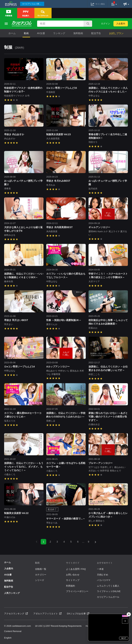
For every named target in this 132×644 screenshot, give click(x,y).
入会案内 (121, 24)
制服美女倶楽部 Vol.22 (16, 513)
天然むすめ (103, 575)
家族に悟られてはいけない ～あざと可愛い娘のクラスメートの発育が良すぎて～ (108, 417)
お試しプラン (116, 33)
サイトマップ (73, 580)
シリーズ (40, 580)
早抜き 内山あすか (14, 134)
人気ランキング (12, 593)
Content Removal (13, 631)
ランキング (59, 33)
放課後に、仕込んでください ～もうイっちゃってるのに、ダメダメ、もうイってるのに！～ (24, 467)
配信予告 (96, 33)
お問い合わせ (73, 575)
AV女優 (41, 33)
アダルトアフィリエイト (47, 614)
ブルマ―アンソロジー (101, 463)
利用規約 (70, 586)
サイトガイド (73, 563)
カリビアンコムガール (108, 597)
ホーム (12, 33)
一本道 (100, 569)
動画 (26, 33)
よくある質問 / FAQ (76, 569)
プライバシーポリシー (77, 591)
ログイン (106, 24)
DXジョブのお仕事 (78, 614)
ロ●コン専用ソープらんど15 (62, 88)
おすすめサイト (105, 563)
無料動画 (78, 33)
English (8, 638)
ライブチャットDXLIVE (109, 591)
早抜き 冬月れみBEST (58, 181)
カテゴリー (41, 575)
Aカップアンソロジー (58, 367)
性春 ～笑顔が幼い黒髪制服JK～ (64, 320)
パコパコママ (104, 580)
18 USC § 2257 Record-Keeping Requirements (58, 626)
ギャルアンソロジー (101, 227)
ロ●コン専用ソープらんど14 (19, 367)
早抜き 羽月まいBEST (16, 320)
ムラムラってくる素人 (108, 586)
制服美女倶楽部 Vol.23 (58, 134)
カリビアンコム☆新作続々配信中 (33, 4)
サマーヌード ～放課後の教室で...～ (66, 519)
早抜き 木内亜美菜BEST (59, 227)
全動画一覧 (41, 569)
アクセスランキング (16, 614)
